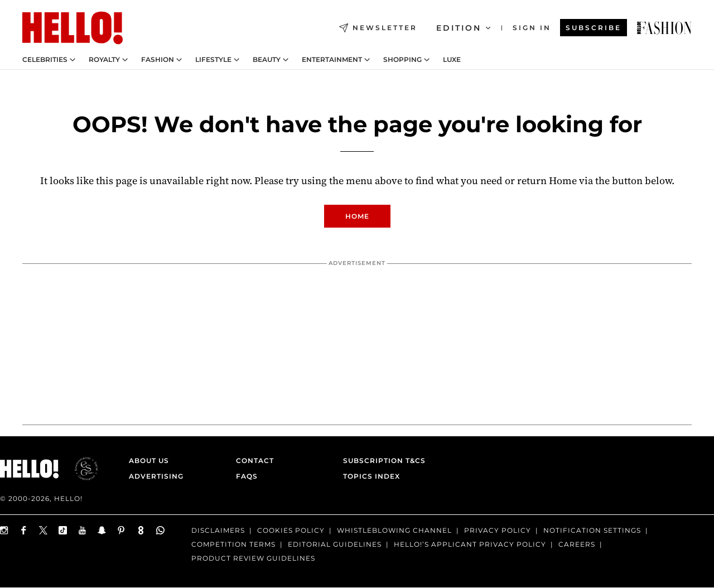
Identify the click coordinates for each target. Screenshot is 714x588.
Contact (255, 461)
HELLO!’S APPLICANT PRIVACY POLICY (470, 544)
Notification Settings (592, 530)
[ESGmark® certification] (80, 469)
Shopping (402, 60)
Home (357, 216)
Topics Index (372, 476)
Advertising (156, 476)
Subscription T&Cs (381, 461)
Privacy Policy (498, 530)
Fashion (158, 60)
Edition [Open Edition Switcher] (463, 28)
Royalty (104, 60)
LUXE (452, 60)
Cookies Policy (291, 530)
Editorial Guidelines (335, 544)
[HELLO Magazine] (73, 28)
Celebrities (45, 60)
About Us (149, 461)
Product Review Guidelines (253, 558)
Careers (577, 544)
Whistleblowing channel (394, 530)
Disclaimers (218, 530)
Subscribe (594, 28)
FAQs (247, 476)
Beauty (267, 60)
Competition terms (233, 544)
